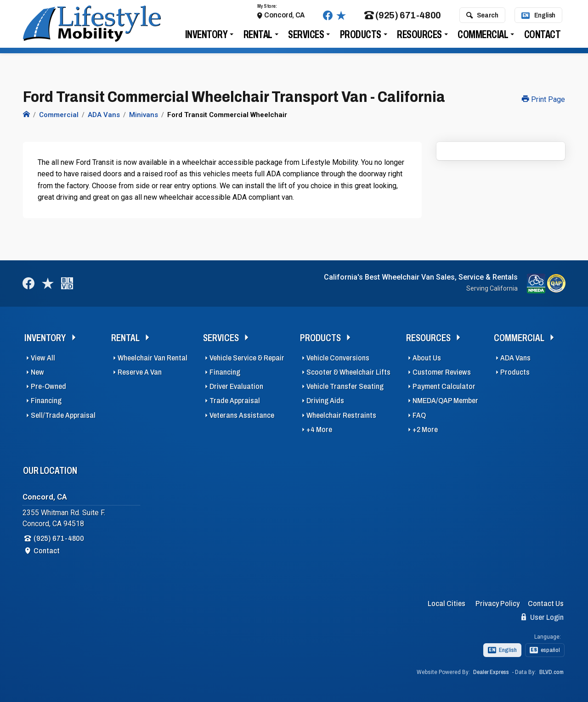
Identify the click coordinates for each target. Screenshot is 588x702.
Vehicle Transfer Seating (345, 386)
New (37, 372)
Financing (46, 401)
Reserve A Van (140, 372)
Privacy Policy (498, 604)
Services (306, 37)
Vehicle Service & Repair (247, 358)
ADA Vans (515, 358)
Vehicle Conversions (338, 358)
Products (361, 37)
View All (43, 358)
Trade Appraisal (235, 401)
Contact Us (546, 604)
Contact (543, 37)
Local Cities (447, 604)
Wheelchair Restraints (341, 415)
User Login (543, 617)
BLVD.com (551, 672)
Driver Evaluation (236, 386)
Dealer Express (491, 672)
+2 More (425, 430)
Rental (258, 37)
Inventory (206, 37)
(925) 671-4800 (403, 18)
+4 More (319, 430)
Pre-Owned (48, 386)
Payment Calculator (444, 386)
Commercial (483, 37)
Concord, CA (284, 18)
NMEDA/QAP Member (445, 401)
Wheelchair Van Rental (153, 358)
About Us (427, 358)
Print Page (543, 99)
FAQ (419, 415)
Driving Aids (325, 401)
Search (482, 18)
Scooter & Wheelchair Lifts (348, 372)
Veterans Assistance (242, 415)
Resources (419, 37)
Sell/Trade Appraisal (63, 415)
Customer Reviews (442, 372)
